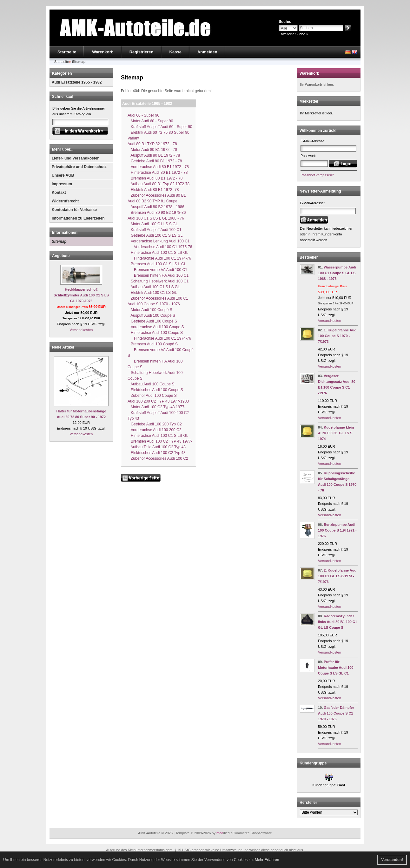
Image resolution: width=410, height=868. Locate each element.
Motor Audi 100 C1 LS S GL (153, 224)
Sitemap (59, 241)
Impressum (62, 184)
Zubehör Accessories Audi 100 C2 (158, 458)
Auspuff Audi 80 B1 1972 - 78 (154, 155)
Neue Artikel (63, 347)
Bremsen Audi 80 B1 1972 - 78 (155, 178)
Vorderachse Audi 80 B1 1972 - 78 (158, 167)
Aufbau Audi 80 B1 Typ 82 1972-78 (159, 184)
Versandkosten (81, 330)
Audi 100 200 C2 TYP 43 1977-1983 (158, 401)
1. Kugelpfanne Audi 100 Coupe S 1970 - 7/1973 (338, 336)
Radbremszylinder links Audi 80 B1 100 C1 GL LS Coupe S (337, 622)
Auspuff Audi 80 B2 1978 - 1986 (156, 207)
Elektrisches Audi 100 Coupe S (155, 390)
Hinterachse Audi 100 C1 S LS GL (158, 253)
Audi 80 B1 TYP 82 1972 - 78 (152, 144)
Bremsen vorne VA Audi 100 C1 (157, 270)
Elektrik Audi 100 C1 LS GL (152, 293)
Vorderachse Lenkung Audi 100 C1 (159, 241)
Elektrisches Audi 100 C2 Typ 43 (157, 453)
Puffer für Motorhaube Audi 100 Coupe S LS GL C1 (336, 668)
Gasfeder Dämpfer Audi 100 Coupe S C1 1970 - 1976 (336, 713)
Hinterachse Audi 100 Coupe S (155, 333)
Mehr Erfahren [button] (267, 860)
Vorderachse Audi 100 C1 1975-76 (160, 247)
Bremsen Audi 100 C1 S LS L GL (157, 264)
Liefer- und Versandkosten (76, 158)
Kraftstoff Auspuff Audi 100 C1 (155, 230)
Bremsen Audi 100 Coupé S (153, 344)
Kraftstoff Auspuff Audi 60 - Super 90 (160, 127)
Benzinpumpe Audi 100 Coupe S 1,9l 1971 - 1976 (337, 530)
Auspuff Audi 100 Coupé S (151, 315)
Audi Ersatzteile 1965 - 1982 (77, 82)
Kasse (175, 52)
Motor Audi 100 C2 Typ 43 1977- (157, 407)
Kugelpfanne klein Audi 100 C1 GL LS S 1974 (336, 433)
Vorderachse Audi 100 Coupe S (156, 327)
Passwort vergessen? (317, 175)
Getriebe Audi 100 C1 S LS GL (155, 235)
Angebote (61, 256)
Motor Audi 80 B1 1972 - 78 (152, 150)
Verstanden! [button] (392, 860)
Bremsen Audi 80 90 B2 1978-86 (157, 213)
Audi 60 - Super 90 (143, 115)
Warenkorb (103, 52)
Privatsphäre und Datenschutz (79, 167)
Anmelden (207, 52)
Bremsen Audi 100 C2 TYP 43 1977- (160, 441)
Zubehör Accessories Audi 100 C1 (158, 298)
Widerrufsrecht (65, 201)
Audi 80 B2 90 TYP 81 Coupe (152, 201)
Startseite (67, 52)
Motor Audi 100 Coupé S (150, 310)
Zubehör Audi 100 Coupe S (152, 396)
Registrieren (142, 52)
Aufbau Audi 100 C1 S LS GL (154, 287)
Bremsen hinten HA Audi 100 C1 (158, 275)
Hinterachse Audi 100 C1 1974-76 (159, 258)
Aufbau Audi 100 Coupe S (151, 384)
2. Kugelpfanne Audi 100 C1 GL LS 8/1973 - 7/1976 (338, 576)
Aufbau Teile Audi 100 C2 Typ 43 (157, 447)
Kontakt (59, 193)
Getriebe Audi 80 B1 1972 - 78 (155, 161)
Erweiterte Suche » (293, 34)
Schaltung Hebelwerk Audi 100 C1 (158, 281)
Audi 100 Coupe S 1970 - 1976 (154, 304)
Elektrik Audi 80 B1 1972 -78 (153, 190)
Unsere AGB (63, 175)
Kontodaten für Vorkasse (74, 210)
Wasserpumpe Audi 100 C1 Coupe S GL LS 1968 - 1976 (337, 273)
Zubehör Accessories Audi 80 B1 (157, 195)
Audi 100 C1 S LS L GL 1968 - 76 (156, 218)
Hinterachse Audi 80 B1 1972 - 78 (158, 173)
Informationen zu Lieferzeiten (78, 218)
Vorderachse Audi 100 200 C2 (154, 430)
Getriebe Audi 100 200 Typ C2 (155, 424)
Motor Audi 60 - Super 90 (150, 121)
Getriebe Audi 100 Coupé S (152, 321)
